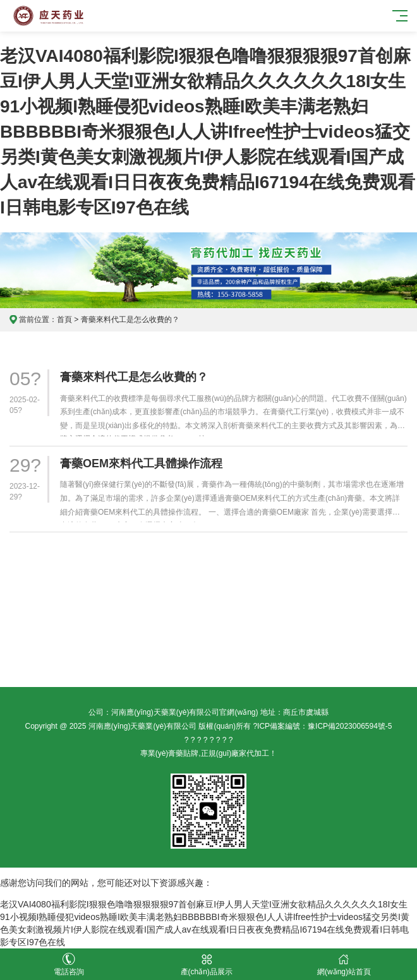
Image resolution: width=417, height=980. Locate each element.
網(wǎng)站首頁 (344, 965)
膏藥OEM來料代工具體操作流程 (141, 463)
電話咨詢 (69, 965)
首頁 (64, 320)
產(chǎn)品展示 (207, 965)
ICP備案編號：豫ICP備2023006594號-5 (324, 726)
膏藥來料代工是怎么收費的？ (134, 377)
